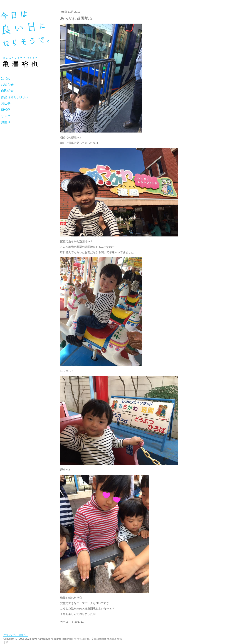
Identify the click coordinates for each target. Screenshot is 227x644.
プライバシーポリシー (16, 635)
